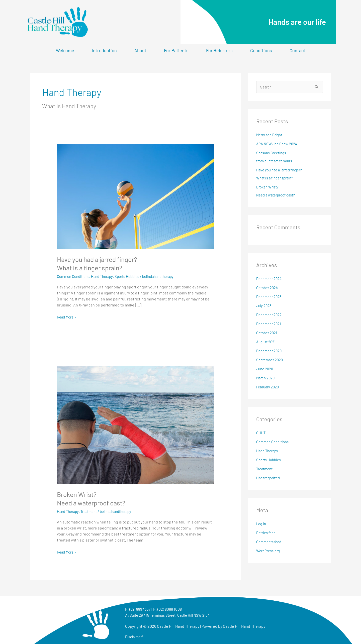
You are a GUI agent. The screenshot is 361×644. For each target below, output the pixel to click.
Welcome (65, 50)
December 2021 (270, 324)
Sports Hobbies (134, 276)
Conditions (261, 50)
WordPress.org (269, 551)
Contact (297, 50)
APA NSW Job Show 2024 (278, 144)
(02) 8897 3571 (141, 609)
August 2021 (267, 342)
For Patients (176, 50)
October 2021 (268, 333)
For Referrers (219, 50)
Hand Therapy (106, 276)
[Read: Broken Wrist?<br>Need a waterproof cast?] (136, 425)
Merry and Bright (271, 135)
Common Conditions (75, 276)
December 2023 (270, 297)
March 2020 (266, 378)
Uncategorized (269, 478)
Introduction (104, 50)
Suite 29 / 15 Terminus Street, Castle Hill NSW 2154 (173, 615)
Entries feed (267, 533)
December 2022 (270, 315)
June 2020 (266, 369)
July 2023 (265, 306)
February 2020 (269, 387)
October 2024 (268, 288)
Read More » (68, 317)
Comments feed (270, 542)
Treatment (92, 511)
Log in (262, 524)
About (140, 50)
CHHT (261, 433)
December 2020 (270, 351)
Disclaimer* (135, 636)
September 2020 (271, 360)
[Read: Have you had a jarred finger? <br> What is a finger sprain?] (136, 196)
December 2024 (270, 279)
